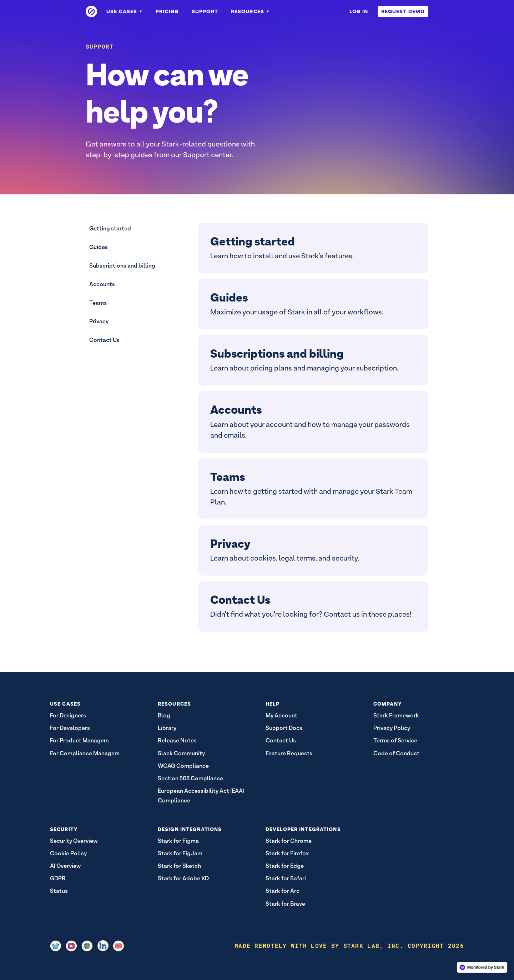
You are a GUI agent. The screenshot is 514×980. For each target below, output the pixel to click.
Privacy (99, 321)
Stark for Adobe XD (183, 878)
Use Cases (125, 11)
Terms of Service (395, 740)
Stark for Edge (285, 866)
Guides (99, 247)
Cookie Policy (68, 853)
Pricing (167, 11)
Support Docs (284, 728)
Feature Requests (289, 753)
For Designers (68, 715)
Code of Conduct (396, 753)
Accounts (102, 284)
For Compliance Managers (85, 753)
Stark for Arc (283, 891)
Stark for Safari (286, 878)
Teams (98, 303)
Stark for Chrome (289, 841)
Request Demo (403, 11)
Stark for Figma (178, 841)
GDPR (58, 878)
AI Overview (65, 866)
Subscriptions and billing (122, 266)
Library (167, 728)
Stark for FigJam (180, 853)
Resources (250, 11)
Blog (164, 715)
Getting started (110, 228)
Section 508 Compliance (190, 778)
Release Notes (177, 740)
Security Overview (74, 841)
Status (59, 891)
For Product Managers (79, 740)
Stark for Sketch (179, 866)
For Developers (70, 728)
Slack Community (181, 753)
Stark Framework (396, 715)
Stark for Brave (285, 904)
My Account (281, 715)
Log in (359, 11)
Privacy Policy (392, 728)
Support (205, 11)
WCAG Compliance (183, 766)
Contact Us (104, 340)
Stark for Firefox (287, 853)
